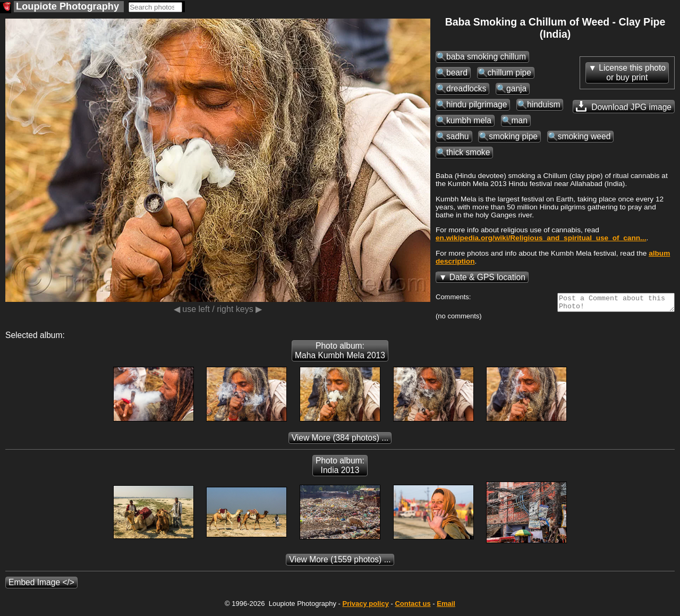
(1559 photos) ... (340, 563)
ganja (516, 88)
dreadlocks (466, 88)
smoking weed (584, 136)
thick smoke (468, 152)
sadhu (458, 136)
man (520, 120)
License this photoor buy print (632, 73)
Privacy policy (365, 607)
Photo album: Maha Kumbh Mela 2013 (340, 354)
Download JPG (624, 106)
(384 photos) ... (340, 441)
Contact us (413, 607)
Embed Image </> (41, 585)
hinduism (543, 104)
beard (457, 73)
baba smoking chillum (486, 57)
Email (446, 607)
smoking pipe (513, 136)
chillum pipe (509, 73)
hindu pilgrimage (477, 104)
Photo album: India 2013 (340, 469)
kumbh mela (469, 120)
